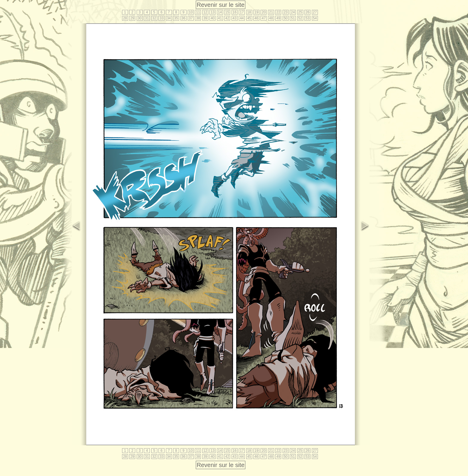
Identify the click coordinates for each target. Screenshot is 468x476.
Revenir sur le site (221, 5)
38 (198, 18)
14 (220, 12)
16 (234, 12)
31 (147, 18)
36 (183, 18)
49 (278, 18)
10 (191, 12)
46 (256, 18)
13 (213, 12)
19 (256, 12)
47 (264, 18)
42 (227, 18)
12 (205, 12)
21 (271, 12)
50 (285, 18)
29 (132, 18)
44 (242, 18)
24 (293, 12)
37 (191, 18)
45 (249, 18)
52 (300, 18)
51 (293, 18)
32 (154, 18)
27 (315, 12)
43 (234, 18)
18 (249, 12)
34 (169, 18)
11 (198, 12)
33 (161, 18)
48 (271, 18)
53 (308, 18)
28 (125, 18)
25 (300, 12)
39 (205, 18)
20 (264, 12)
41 (220, 18)
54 (315, 18)
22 (278, 12)
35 (176, 18)
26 (308, 12)
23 (285, 12)
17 (242, 12)
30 (140, 18)
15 (227, 12)
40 (213, 18)
